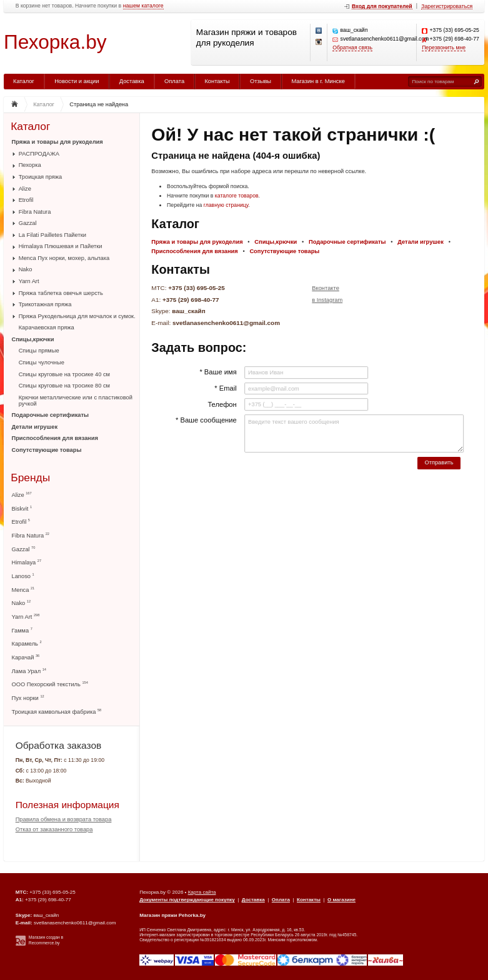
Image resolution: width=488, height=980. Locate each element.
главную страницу (226, 205)
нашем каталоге (143, 6)
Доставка (132, 81)
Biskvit (22, 508)
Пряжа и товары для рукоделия (57, 142)
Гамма (22, 630)
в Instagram (327, 300)
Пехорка (30, 165)
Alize (25, 189)
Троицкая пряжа (41, 177)
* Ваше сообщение (206, 420)
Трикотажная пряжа (45, 304)
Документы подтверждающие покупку (187, 900)
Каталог (24, 81)
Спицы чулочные (42, 362)
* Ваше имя (218, 372)
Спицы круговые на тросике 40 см (64, 374)
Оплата (174, 81)
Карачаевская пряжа (47, 327)
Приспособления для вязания (55, 438)
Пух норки (28, 698)
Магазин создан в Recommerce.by (46, 940)
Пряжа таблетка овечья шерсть (61, 293)
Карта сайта (202, 892)
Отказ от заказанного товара (54, 829)
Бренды (30, 478)
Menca (23, 590)
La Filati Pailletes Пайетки (52, 235)
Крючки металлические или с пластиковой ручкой (76, 401)
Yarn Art (29, 281)
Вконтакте (326, 288)
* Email (225, 388)
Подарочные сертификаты (50, 415)
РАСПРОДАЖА (39, 154)
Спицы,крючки (33, 339)
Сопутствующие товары (47, 450)
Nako (26, 269)
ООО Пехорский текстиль (50, 684)
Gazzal (28, 223)
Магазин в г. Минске (318, 81)
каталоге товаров (237, 196)
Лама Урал (29, 671)
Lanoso (23, 576)
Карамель (27, 643)
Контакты (217, 81)
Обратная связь (352, 48)
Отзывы (261, 81)
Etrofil (26, 200)
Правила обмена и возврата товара (64, 819)
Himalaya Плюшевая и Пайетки (61, 246)
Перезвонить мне (444, 48)
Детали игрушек (35, 427)
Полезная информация (67, 805)
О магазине (341, 900)
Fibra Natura (35, 212)
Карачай (26, 657)
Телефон (222, 404)
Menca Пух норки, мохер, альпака (64, 258)
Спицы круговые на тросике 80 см (64, 386)
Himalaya (27, 562)
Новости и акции (77, 81)
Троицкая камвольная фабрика (57, 712)
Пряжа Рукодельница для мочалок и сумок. (77, 316)
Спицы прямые (39, 351)
